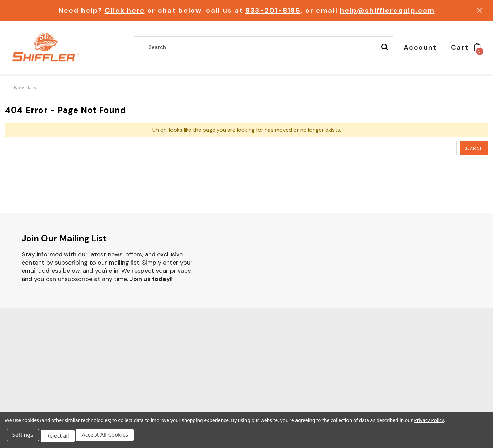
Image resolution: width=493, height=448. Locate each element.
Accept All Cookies (108, 437)
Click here (125, 10)
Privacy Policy (429, 422)
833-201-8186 (273, 10)
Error (33, 87)
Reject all (60, 437)
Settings (24, 437)
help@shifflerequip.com (387, 10)
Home (18, 87)
